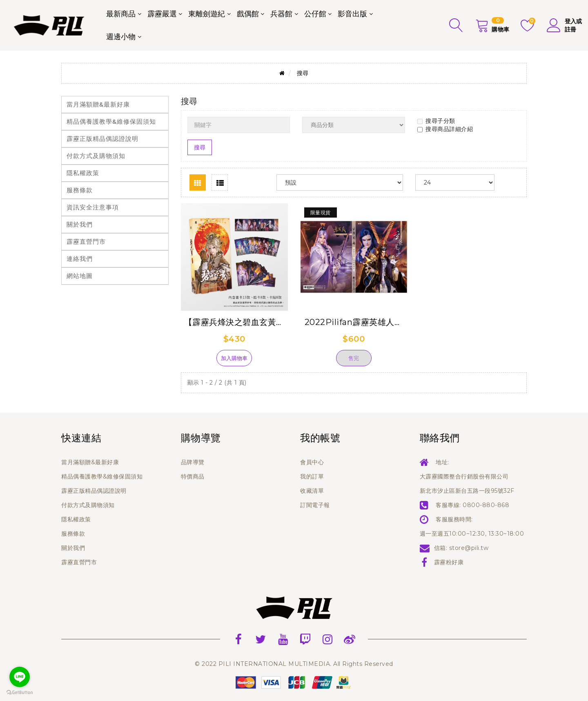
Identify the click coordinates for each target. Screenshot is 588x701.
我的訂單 (312, 476)
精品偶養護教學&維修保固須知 (111, 121)
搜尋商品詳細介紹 (445, 129)
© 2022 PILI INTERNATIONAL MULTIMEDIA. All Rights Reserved (294, 664)
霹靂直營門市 (86, 241)
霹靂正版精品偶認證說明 (102, 139)
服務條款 (80, 190)
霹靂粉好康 (449, 562)
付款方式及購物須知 (96, 156)
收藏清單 (312, 491)
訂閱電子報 (315, 505)
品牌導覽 (193, 462)
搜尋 (303, 73)
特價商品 (193, 476)
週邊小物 (121, 37)
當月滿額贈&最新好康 (98, 104)
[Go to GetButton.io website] (20, 693)
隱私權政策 (83, 173)
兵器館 (281, 14)
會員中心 (312, 462)
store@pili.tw (469, 548)
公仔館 (315, 14)
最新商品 (121, 14)
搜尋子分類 (436, 121)
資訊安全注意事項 (93, 207)
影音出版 (352, 14)
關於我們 (80, 224)
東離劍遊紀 (207, 14)
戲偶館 (248, 14)
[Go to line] (20, 677)
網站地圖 (80, 276)
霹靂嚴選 (162, 14)
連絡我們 (80, 259)
